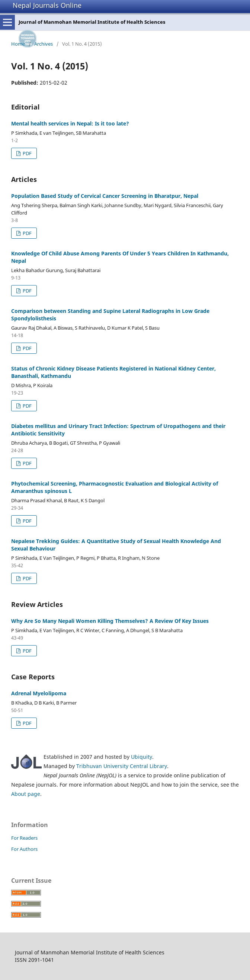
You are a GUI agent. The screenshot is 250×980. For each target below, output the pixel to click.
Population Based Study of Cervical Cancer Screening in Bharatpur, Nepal (105, 196)
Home (18, 44)
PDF (27, 153)
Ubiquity (142, 757)
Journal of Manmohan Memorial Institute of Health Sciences (92, 22)
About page (26, 794)
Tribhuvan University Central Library (122, 766)
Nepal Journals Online (47, 5)
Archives (44, 44)
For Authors (24, 849)
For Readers (24, 838)
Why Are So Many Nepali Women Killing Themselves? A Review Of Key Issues (110, 621)
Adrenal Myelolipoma (39, 693)
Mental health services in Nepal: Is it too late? (70, 123)
